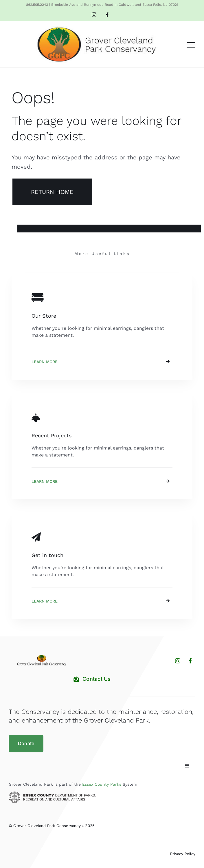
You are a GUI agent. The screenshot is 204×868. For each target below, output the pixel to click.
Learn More (45, 362)
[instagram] (178, 661)
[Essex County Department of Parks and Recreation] (52, 794)
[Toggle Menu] (191, 45)
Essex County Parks (102, 784)
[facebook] (190, 661)
